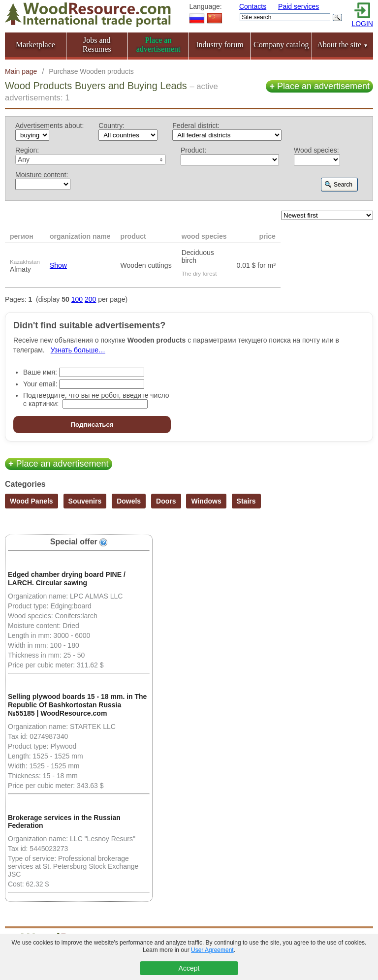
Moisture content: (42, 175)
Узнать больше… (78, 350)
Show (58, 265)
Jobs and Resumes (97, 45)
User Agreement (212, 950)
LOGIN (362, 24)
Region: (27, 150)
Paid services (299, 6)
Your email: (40, 384)
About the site (343, 45)
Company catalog (281, 45)
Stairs (246, 501)
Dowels (129, 501)
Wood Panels (31, 501)
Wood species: (316, 150)
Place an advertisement (319, 86)
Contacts (253, 6)
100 (77, 299)
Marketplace (35, 45)
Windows (206, 501)
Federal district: (196, 126)
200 (90, 299)
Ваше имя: (40, 372)
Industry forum (220, 45)
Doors (166, 501)
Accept (189, 968)
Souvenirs (85, 501)
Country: (111, 126)
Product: (193, 150)
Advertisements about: (49, 126)
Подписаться (92, 425)
